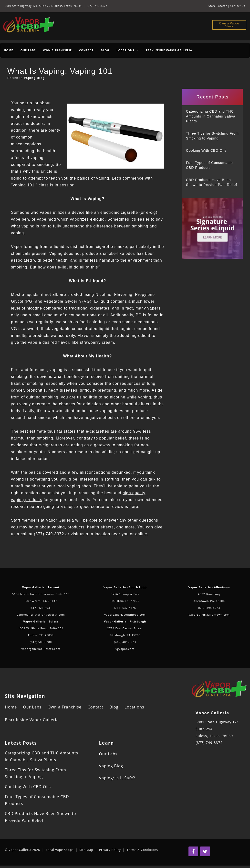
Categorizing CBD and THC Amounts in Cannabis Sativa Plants (211, 116)
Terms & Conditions (142, 850)
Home (9, 50)
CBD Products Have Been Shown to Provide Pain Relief (212, 182)
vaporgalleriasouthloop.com (125, 615)
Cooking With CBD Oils (206, 150)
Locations (134, 707)
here (134, 507)
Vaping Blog (34, 78)
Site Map (86, 850)
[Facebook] (193, 851)
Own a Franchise (57, 50)
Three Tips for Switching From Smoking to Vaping (212, 136)
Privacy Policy (110, 850)
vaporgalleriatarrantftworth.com (41, 615)
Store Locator (218, 6)
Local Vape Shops (60, 850)
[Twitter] (205, 851)
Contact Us (238, 6)
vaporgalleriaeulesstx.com (41, 649)
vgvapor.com (125, 649)
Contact (86, 50)
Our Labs (28, 50)
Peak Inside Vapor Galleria (169, 50)
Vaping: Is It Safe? (117, 778)
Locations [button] (127, 50)
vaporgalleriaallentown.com (209, 615)
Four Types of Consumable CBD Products (209, 165)
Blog (105, 50)
